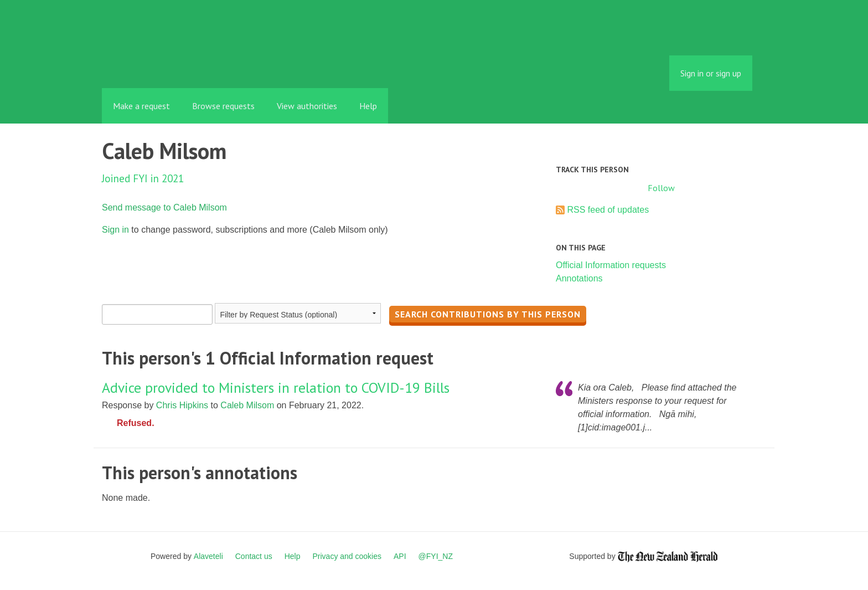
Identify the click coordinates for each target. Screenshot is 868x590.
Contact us (254, 556)
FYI (166, 63)
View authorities (307, 106)
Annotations (579, 278)
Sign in (115, 230)
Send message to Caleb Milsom (164, 207)
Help (368, 106)
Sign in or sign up (711, 73)
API (400, 556)
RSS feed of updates (608, 210)
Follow (661, 188)
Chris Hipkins (182, 405)
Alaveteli (208, 556)
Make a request (141, 106)
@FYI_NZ (436, 556)
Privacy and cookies (347, 556)
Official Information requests (611, 265)
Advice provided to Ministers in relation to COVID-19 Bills (276, 388)
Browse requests (223, 106)
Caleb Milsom (247, 405)
